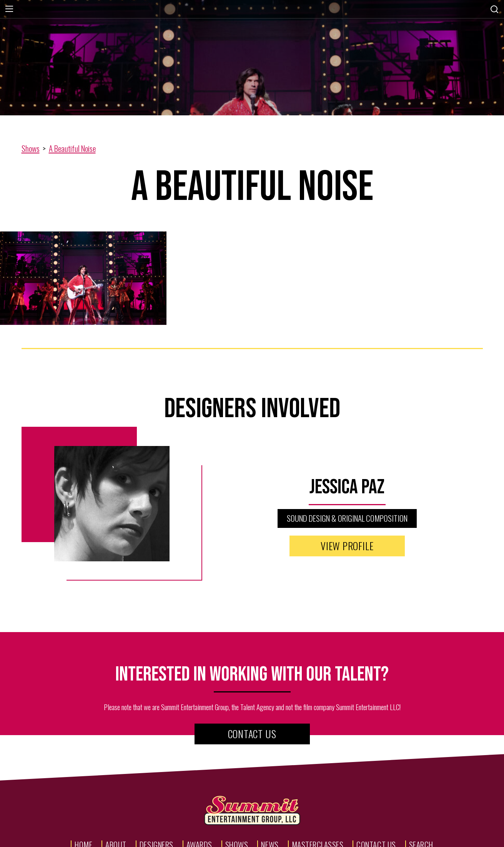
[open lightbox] (84, 278)
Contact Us (252, 734)
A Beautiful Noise (72, 148)
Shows (31, 148)
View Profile (347, 546)
